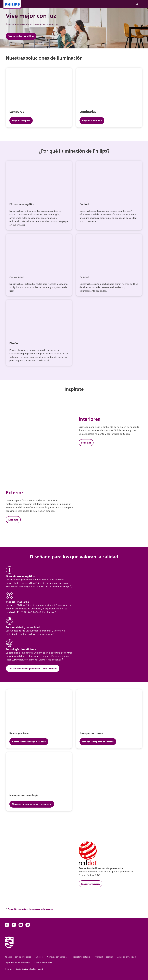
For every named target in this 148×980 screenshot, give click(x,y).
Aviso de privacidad (127, 957)
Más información (90, 884)
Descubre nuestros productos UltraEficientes (33, 668)
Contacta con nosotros (57, 957)
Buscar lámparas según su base (29, 742)
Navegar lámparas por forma (98, 742)
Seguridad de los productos (17, 963)
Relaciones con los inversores (18, 957)
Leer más (86, 443)
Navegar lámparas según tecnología (32, 804)
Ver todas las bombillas (21, 36)
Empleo (39, 957)
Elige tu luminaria (92, 121)
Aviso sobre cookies (104, 957)
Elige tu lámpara (21, 121)
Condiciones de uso (43, 963)
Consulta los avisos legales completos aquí (31, 909)
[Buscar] (137, 4)
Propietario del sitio (81, 957)
